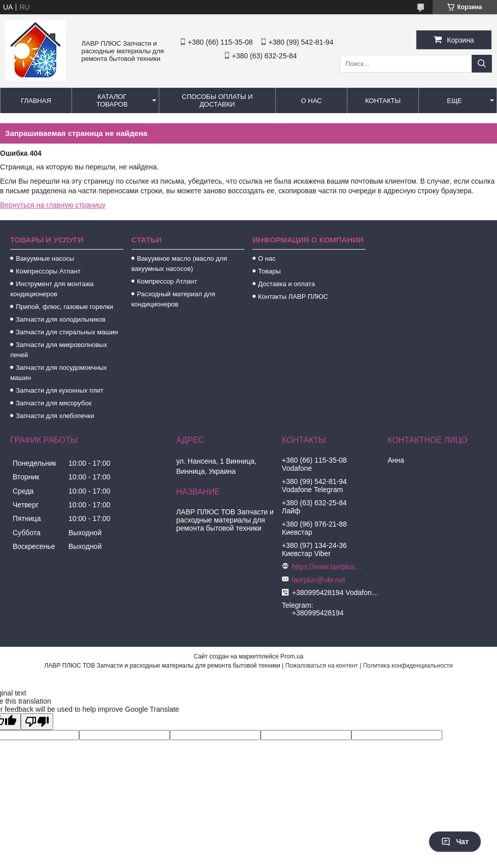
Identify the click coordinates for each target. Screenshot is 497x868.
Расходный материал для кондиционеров (173, 299)
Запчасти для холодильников (61, 319)
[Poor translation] (37, 722)
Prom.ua (292, 656)
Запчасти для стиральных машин (67, 332)
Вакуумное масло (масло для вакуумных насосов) (179, 264)
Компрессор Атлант (167, 281)
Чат (455, 842)
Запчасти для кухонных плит (60, 390)
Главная (36, 101)
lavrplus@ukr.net (318, 580)
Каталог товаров (112, 100)
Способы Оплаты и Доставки (218, 100)
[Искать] (482, 64)
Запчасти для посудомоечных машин (59, 373)
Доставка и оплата (287, 284)
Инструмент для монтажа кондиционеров (52, 289)
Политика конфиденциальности (408, 666)
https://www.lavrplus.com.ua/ (328, 567)
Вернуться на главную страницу (53, 205)
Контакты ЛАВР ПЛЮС (293, 297)
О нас (312, 101)
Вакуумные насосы (45, 258)
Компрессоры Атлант (48, 271)
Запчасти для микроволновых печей (59, 350)
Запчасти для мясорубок (54, 403)
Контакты (383, 101)
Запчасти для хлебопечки (55, 416)
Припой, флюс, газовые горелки (64, 307)
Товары (270, 271)
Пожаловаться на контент (321, 666)
